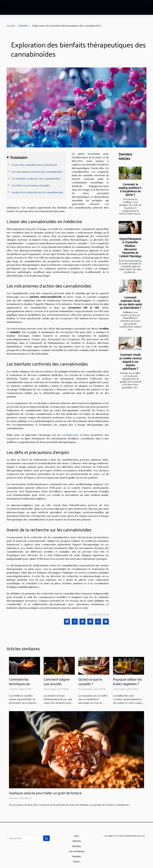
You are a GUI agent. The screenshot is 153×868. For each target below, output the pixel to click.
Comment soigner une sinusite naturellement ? (57, 684)
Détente (77, 841)
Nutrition (76, 846)
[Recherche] (25, 838)
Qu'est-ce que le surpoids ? (90, 681)
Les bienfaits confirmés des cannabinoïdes (36, 179)
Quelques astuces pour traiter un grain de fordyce (45, 793)
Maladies (23, 26)
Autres (76, 861)
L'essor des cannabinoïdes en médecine (35, 165)
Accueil (11, 26)
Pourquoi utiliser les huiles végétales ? (127, 681)
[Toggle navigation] (9, 7)
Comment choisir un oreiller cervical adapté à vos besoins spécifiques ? (130, 361)
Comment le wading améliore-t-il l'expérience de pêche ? (130, 189)
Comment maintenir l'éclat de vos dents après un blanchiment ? (130, 302)
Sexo (76, 836)
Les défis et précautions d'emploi (31, 185)
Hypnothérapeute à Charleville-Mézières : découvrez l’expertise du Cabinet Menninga (130, 247)
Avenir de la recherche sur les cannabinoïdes (37, 192)
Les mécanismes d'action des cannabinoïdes (37, 172)
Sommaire (19, 158)
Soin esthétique (77, 851)
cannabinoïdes (70, 435)
